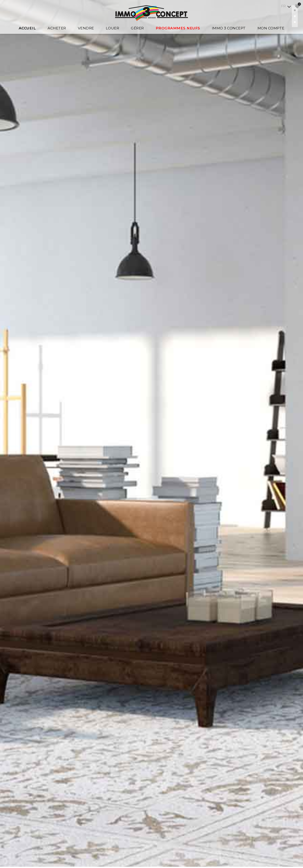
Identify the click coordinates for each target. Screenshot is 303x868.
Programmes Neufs (178, 28)
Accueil (27, 28)
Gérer (137, 28)
